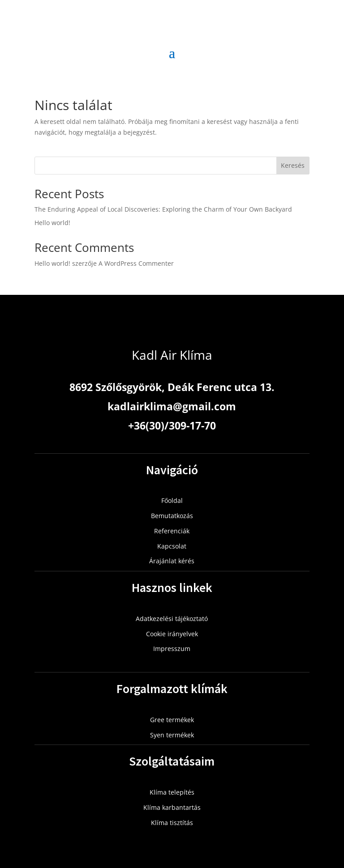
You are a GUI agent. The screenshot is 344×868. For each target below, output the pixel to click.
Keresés (293, 165)
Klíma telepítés (172, 792)
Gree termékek (172, 720)
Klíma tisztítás (172, 823)
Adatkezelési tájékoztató (172, 619)
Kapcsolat (172, 546)
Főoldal (172, 500)
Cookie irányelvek (172, 634)
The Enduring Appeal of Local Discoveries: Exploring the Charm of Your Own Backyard (163, 209)
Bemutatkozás (172, 516)
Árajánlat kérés (172, 561)
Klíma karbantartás (172, 807)
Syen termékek (172, 735)
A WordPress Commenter (136, 263)
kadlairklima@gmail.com (172, 406)
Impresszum (172, 649)
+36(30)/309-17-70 (172, 425)
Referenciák (172, 531)
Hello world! (52, 223)
